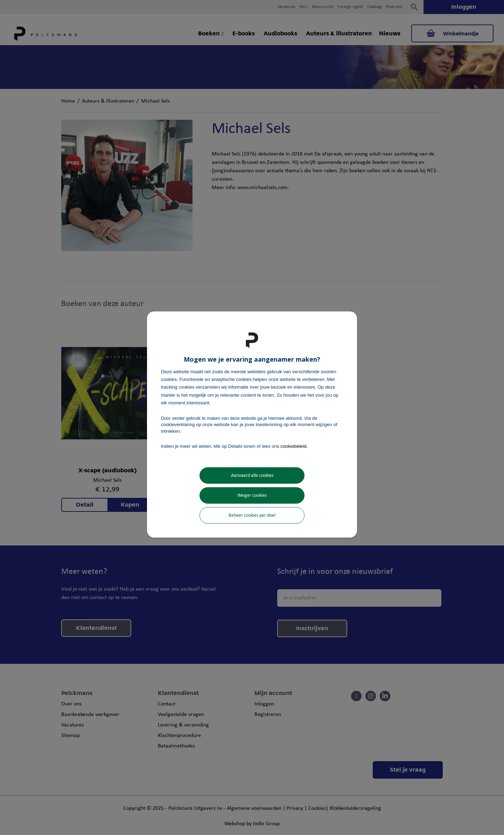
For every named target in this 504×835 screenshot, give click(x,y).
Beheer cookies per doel (252, 516)
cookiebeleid (294, 446)
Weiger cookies (252, 496)
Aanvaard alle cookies (252, 476)
